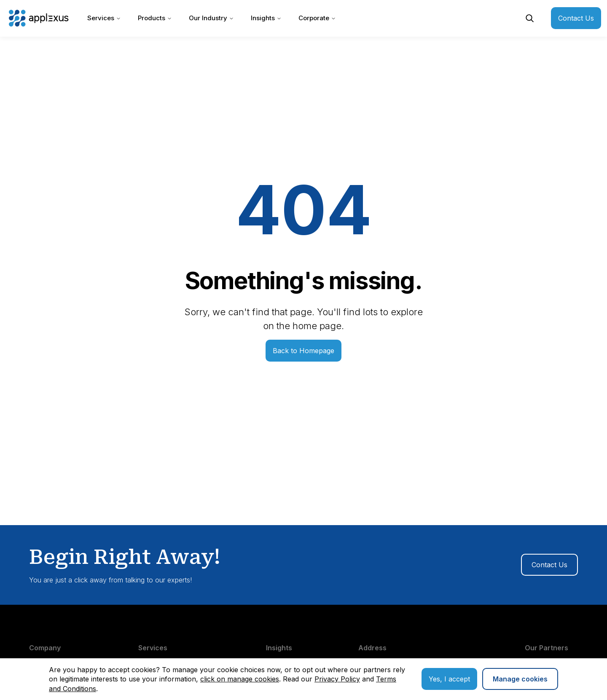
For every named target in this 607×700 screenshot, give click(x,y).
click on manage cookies (240, 679)
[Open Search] (530, 18)
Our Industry (211, 18)
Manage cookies (520, 679)
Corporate (317, 18)
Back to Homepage (303, 351)
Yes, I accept (449, 679)
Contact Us (576, 18)
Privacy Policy (337, 679)
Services (104, 18)
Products (155, 18)
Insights (266, 18)
